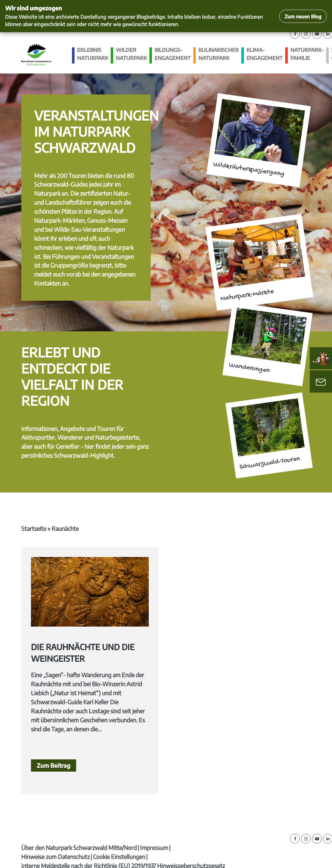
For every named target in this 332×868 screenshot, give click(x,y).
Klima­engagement (265, 54)
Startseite (34, 528)
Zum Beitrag (54, 765)
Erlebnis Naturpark (93, 54)
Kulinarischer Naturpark (219, 54)
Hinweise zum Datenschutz (55, 857)
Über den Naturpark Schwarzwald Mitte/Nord (79, 848)
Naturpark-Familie (307, 54)
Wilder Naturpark (131, 54)
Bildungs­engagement (173, 54)
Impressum (154, 848)
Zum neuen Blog (303, 16)
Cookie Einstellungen (119, 857)
